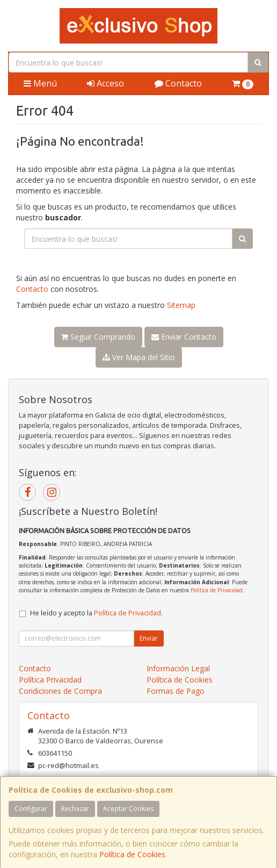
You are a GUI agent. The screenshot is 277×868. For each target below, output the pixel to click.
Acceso (105, 83)
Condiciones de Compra (60, 691)
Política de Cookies (132, 854)
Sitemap (181, 305)
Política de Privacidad (217, 590)
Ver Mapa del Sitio (139, 357)
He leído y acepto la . (96, 613)
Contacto (178, 83)
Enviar (149, 638)
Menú (40, 83)
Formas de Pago (176, 691)
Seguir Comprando (98, 337)
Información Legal (178, 668)
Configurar (31, 809)
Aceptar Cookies (128, 809)
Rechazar (75, 809)
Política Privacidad (50, 680)
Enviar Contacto (184, 337)
